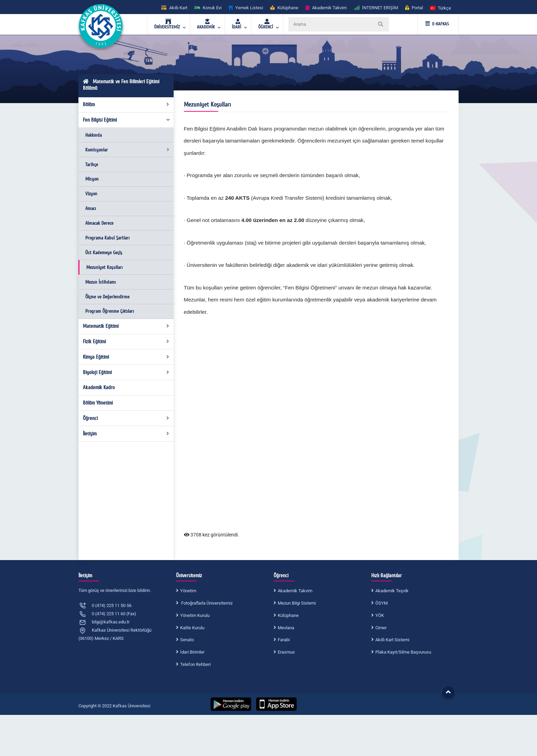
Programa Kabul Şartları (107, 238)
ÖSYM (382, 603)
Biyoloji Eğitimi (126, 372)
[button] (441, 8)
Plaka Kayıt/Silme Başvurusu (403, 652)
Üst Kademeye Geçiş (104, 253)
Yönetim (188, 591)
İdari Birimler (192, 652)
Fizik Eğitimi (126, 342)
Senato (187, 640)
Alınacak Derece (99, 223)
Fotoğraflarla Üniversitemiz (206, 603)
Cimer (381, 628)
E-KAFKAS (437, 24)
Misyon (92, 179)
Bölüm (126, 104)
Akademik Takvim (295, 591)
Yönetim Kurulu (195, 615)
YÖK (380, 615)
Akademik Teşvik (392, 591)
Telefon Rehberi (195, 664)
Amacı (91, 208)
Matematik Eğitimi (126, 326)
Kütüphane (288, 615)
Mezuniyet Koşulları (104, 267)
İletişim (126, 434)
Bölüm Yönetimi (98, 403)
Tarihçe (92, 165)
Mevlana (286, 628)
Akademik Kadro (99, 387)
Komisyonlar (127, 150)
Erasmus (286, 652)
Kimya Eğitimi (126, 357)
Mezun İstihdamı (101, 282)
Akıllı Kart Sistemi (392, 640)
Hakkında (93, 135)
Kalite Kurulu (192, 628)
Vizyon (91, 194)
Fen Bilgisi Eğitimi (127, 120)
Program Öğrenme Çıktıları (110, 311)
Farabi (284, 640)
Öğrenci (126, 418)
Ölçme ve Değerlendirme (107, 297)
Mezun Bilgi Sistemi (297, 603)
